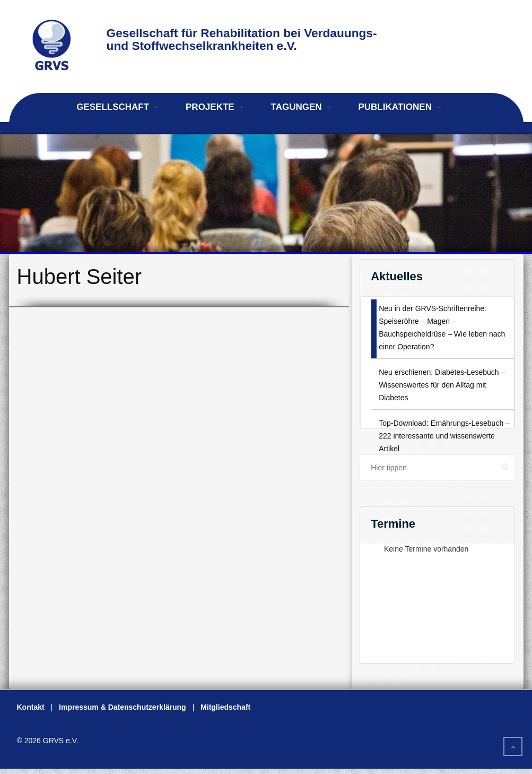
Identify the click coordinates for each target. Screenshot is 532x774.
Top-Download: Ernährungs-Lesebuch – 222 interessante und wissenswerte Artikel (444, 436)
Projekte (210, 107)
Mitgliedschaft (225, 707)
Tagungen (296, 107)
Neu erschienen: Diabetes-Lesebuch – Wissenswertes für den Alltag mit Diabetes (442, 385)
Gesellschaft (113, 107)
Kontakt (31, 707)
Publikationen (395, 107)
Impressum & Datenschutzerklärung (123, 707)
